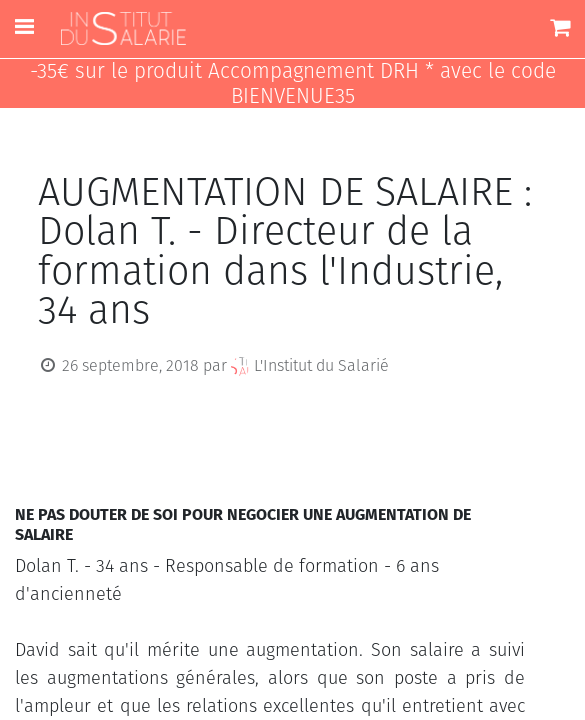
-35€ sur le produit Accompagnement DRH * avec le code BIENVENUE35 (293, 84)
